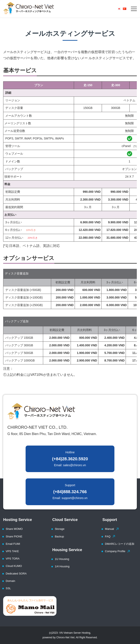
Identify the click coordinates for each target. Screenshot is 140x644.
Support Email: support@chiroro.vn (70, 492)
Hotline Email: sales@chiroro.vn (70, 459)
